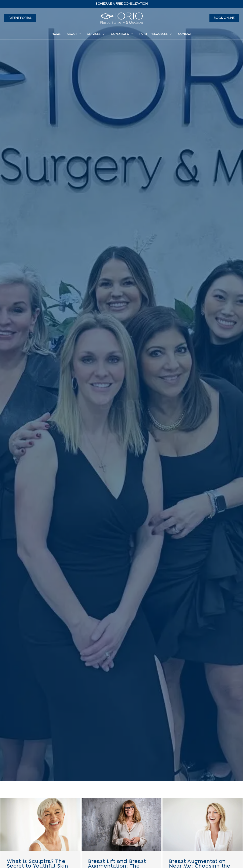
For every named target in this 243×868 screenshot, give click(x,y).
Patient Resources (155, 34)
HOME (56, 34)
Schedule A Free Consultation (122, 4)
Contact (185, 34)
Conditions (122, 34)
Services (96, 34)
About (74, 34)
